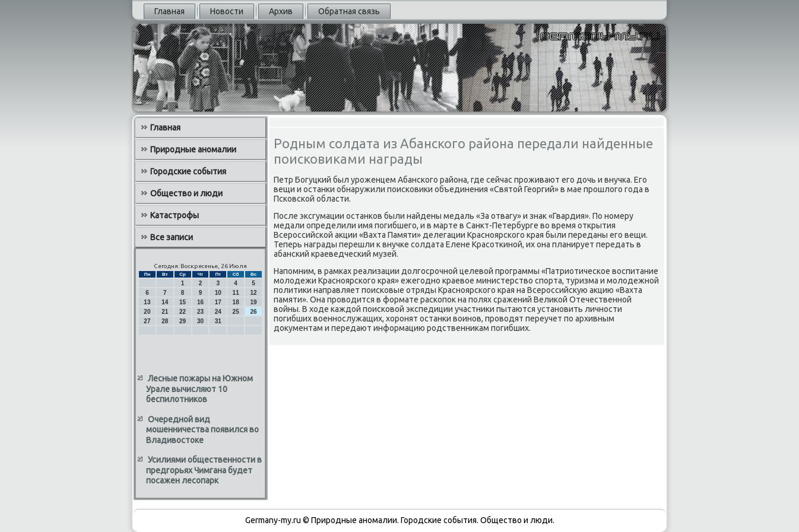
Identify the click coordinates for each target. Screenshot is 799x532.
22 (183, 312)
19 (253, 302)
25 (236, 312)
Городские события (188, 171)
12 (253, 293)
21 (165, 312)
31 (218, 321)
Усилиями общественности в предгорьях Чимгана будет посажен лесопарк (204, 470)
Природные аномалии (193, 149)
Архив (281, 11)
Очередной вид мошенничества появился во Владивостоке (202, 430)
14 (165, 302)
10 (218, 293)
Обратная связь (349, 11)
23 (200, 312)
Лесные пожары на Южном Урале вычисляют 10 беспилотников (199, 389)
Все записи (172, 237)
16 (200, 302)
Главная (169, 11)
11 (236, 293)
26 (253, 312)
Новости (227, 11)
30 (200, 321)
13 (147, 302)
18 (236, 302)
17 (218, 302)
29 (183, 321)
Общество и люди (186, 193)
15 (183, 302)
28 (165, 321)
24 (218, 312)
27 (147, 321)
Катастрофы (175, 215)
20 (147, 312)
